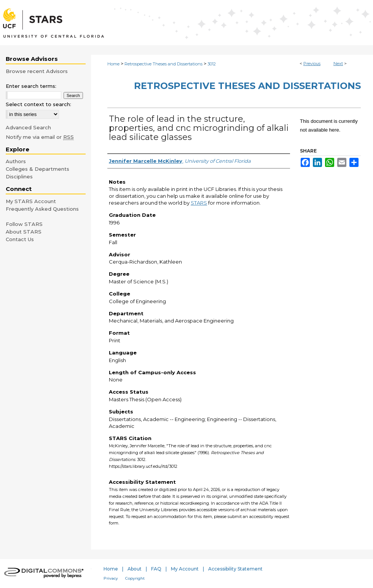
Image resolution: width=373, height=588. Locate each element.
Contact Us (20, 239)
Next (338, 64)
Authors (16, 161)
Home (113, 64)
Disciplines (19, 176)
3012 (212, 64)
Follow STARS (24, 224)
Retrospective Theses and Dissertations (163, 64)
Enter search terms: (31, 86)
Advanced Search (28, 127)
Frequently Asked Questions (42, 209)
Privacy (111, 578)
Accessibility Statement (235, 569)
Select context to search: (38, 104)
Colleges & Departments (37, 169)
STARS (199, 203)
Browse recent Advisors (37, 71)
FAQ (156, 569)
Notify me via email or (40, 137)
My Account (185, 569)
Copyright (135, 578)
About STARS (24, 232)
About (135, 569)
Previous (312, 64)
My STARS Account (31, 201)
